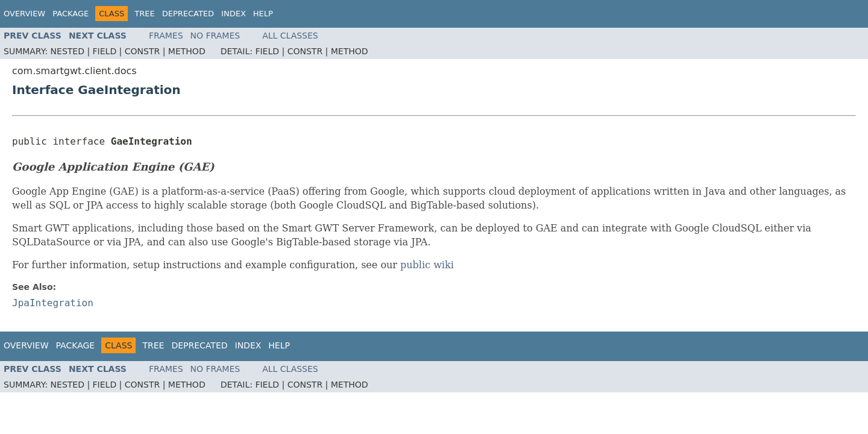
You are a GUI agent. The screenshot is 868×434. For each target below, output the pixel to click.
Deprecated (188, 14)
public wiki (427, 265)
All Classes (290, 36)
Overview (24, 14)
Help (263, 14)
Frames (166, 36)
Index (234, 14)
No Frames (215, 36)
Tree (144, 14)
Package (71, 14)
